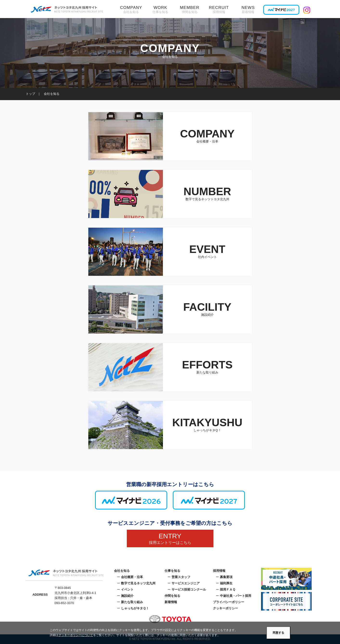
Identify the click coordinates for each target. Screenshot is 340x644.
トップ (30, 94)
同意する (278, 633)
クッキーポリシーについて (76, 635)
